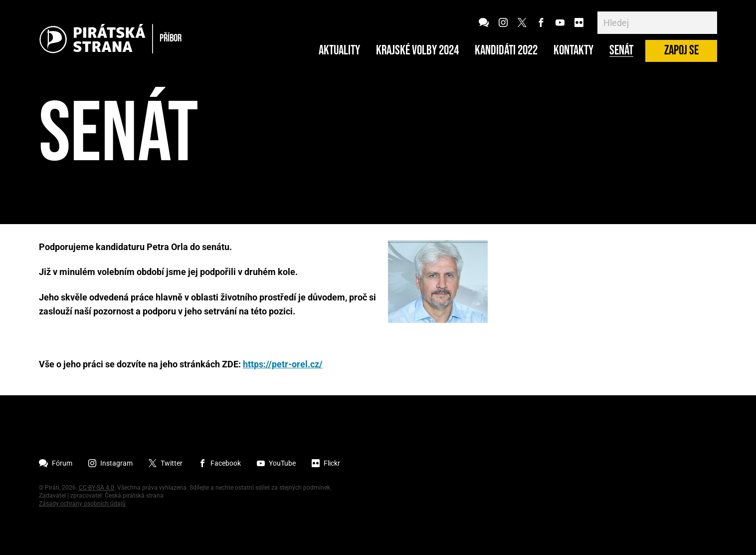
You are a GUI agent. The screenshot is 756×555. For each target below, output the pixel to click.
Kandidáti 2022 (506, 51)
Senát (621, 51)
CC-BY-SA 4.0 (96, 488)
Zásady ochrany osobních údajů (82, 504)
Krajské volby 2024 (417, 51)
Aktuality (339, 51)
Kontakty (573, 51)
